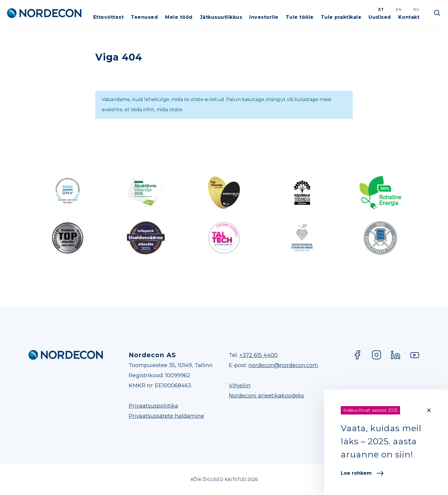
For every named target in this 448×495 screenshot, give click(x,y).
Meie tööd (179, 17)
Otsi (437, 13)
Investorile (264, 17)
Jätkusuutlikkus (221, 17)
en (399, 9)
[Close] (429, 410)
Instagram (377, 355)
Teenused (144, 17)
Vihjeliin (240, 386)
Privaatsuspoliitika (153, 406)
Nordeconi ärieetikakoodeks (266, 396)
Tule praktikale (341, 17)
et (381, 9)
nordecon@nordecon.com (283, 365)
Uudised (380, 17)
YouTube (415, 355)
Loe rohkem (362, 473)
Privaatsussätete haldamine (166, 416)
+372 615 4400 (258, 355)
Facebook (357, 355)
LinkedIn (396, 355)
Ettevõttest (109, 17)
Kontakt (409, 17)
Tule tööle (300, 17)
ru (416, 9)
